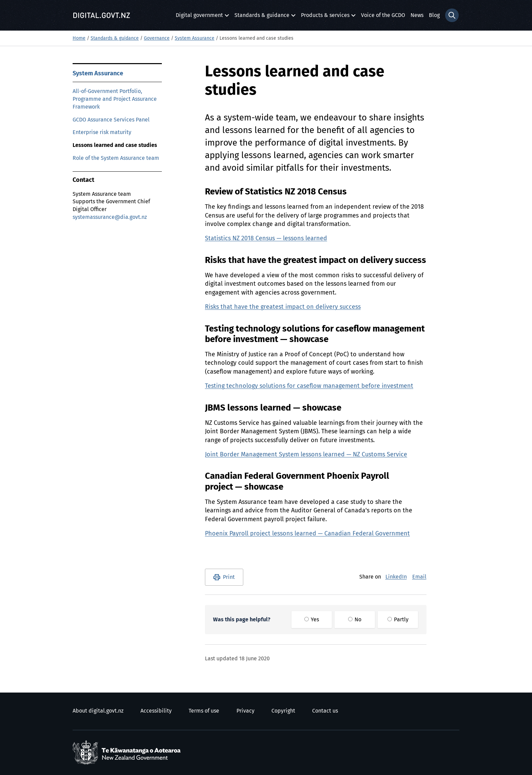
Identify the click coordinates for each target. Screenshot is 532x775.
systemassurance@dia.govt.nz (110, 217)
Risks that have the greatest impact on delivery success (283, 307)
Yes (312, 620)
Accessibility (156, 711)
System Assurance (195, 38)
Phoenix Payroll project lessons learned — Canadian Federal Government (307, 534)
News (417, 15)
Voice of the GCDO (383, 15)
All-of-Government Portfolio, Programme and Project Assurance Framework (115, 99)
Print (229, 577)
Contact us (325, 711)
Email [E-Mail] (419, 577)
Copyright (283, 711)
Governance (157, 38)
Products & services (325, 17)
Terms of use (204, 711)
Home (79, 38)
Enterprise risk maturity (102, 132)
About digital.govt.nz (98, 711)
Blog (434, 15)
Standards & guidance (262, 17)
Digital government (199, 17)
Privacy (245, 711)
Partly (398, 620)
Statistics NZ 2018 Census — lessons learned (266, 239)
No (355, 620)
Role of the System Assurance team (116, 158)
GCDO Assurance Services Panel (111, 120)
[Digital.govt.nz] (101, 15)
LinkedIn (396, 577)
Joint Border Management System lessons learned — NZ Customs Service (306, 455)
